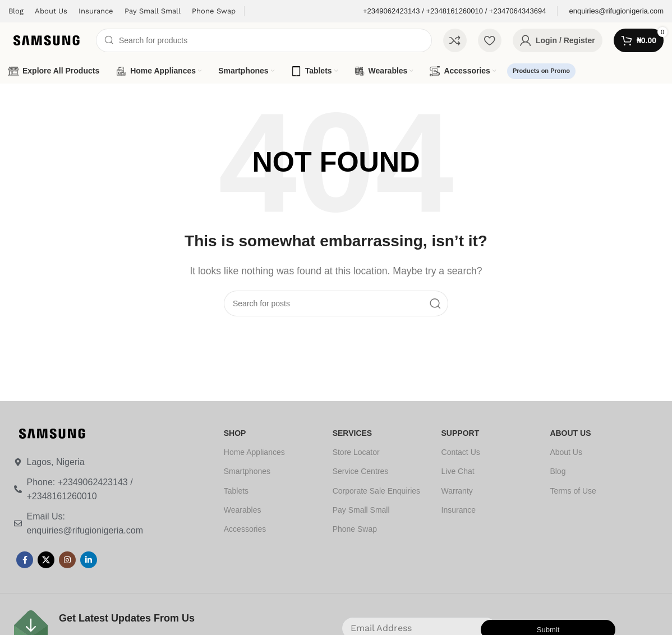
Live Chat (458, 471)
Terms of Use (573, 491)
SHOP (235, 433)
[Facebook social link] (25, 560)
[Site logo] (47, 40)
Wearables (243, 510)
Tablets (236, 491)
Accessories (245, 529)
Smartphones (247, 471)
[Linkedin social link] (89, 560)
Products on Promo (541, 71)
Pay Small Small (361, 510)
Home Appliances (254, 452)
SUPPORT (461, 433)
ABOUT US (570, 433)
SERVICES (353, 433)
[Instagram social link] (67, 560)
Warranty (457, 491)
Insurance (459, 510)
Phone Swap (355, 529)
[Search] (264, 40)
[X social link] (46, 560)
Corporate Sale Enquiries (376, 491)
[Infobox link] (454, 11)
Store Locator (356, 452)
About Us (566, 452)
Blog (558, 471)
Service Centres (361, 471)
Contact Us (461, 452)
